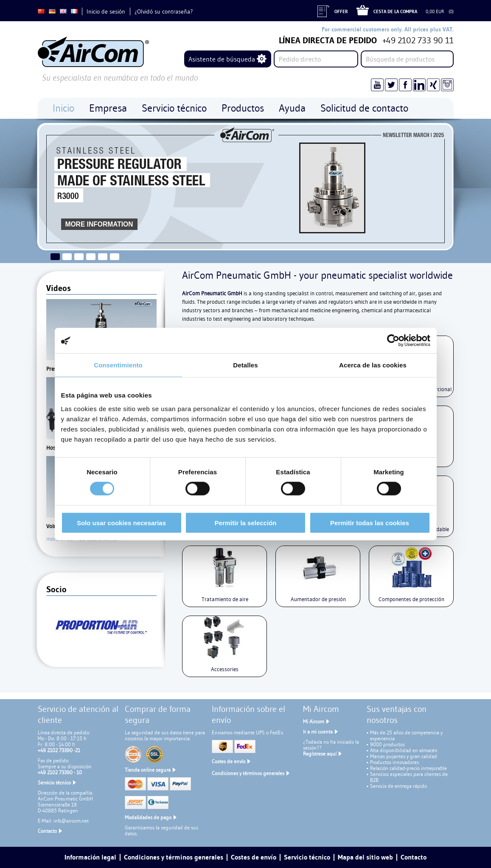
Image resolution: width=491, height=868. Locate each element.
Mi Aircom (314, 721)
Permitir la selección (246, 522)
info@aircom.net (71, 821)
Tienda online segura (148, 770)
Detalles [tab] (245, 365)
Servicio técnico (54, 783)
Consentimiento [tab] (118, 365)
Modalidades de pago (148, 817)
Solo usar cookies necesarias (121, 522)
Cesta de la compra (395, 11)
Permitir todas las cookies (370, 522)
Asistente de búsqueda (222, 59)
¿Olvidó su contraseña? (164, 11)
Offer (341, 11)
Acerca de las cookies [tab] (373, 365)
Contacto (47, 831)
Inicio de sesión (106, 11)
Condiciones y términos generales (248, 773)
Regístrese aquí (320, 754)
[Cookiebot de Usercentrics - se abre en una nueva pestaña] (393, 341)
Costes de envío (229, 761)
